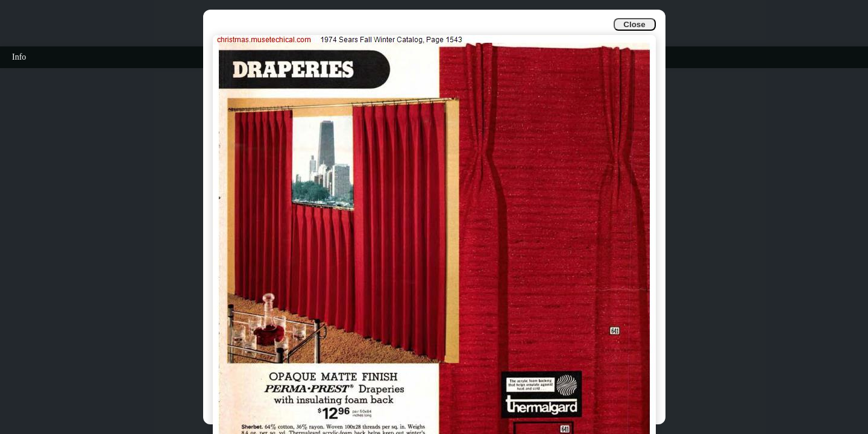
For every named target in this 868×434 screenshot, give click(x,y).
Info (19, 57)
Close (634, 24)
